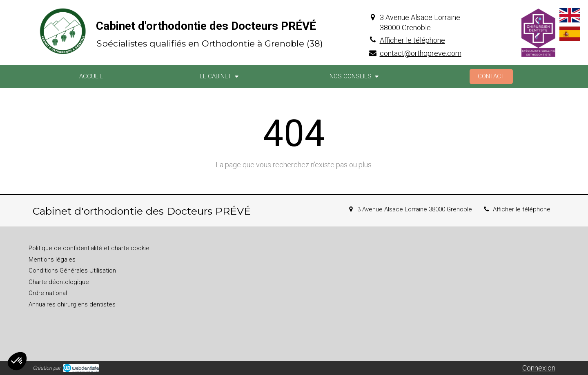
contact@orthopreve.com (421, 53)
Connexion (539, 368)
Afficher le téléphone (412, 40)
